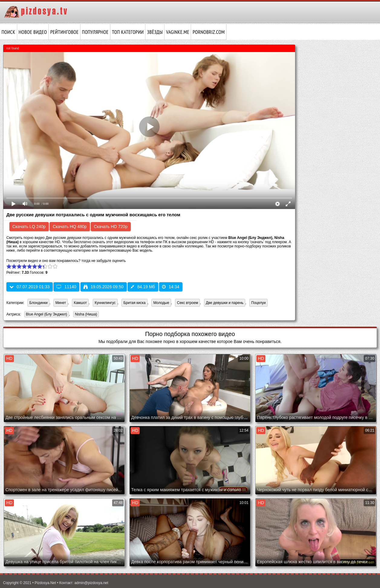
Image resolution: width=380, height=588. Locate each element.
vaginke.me (178, 32)
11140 (66, 287)
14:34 (171, 287)
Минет (61, 303)
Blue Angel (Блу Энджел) (46, 315)
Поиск (8, 32)
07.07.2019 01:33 (29, 287)
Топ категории (128, 32)
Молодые (161, 303)
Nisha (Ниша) (85, 315)
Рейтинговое (64, 32)
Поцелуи (258, 303)
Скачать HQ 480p (70, 227)
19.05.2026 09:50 (104, 287)
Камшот (80, 303)
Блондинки (38, 303)
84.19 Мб (143, 287)
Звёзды (155, 32)
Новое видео (33, 32)
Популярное (95, 32)
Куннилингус (105, 303)
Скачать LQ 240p (29, 227)
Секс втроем (187, 303)
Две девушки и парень (225, 303)
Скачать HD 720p (111, 227)
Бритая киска (134, 303)
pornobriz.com (209, 32)
